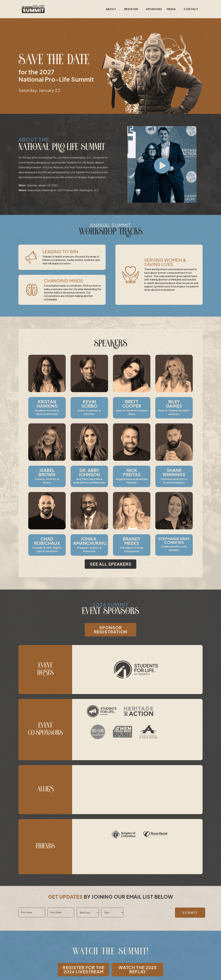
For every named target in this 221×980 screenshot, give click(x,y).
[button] (162, 164)
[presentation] (149, 913)
